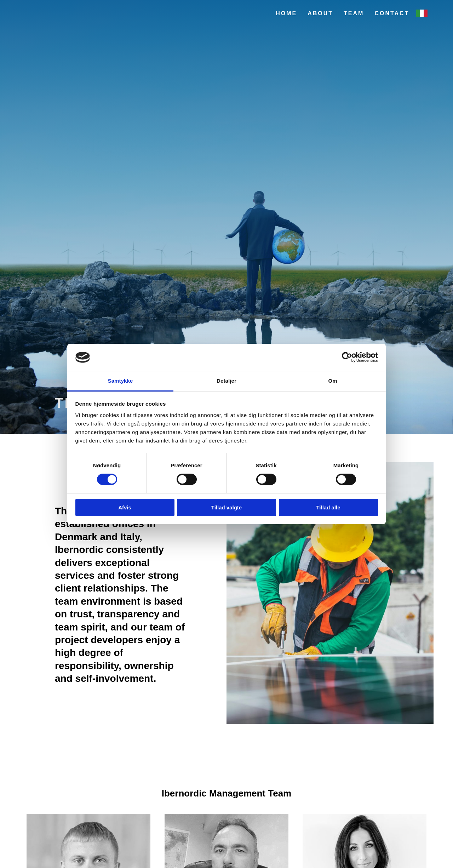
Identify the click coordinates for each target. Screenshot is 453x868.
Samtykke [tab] (121, 381)
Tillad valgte (226, 507)
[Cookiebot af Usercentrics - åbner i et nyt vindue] (347, 357)
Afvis (125, 507)
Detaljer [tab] (226, 381)
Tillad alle (328, 507)
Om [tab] (332, 381)
